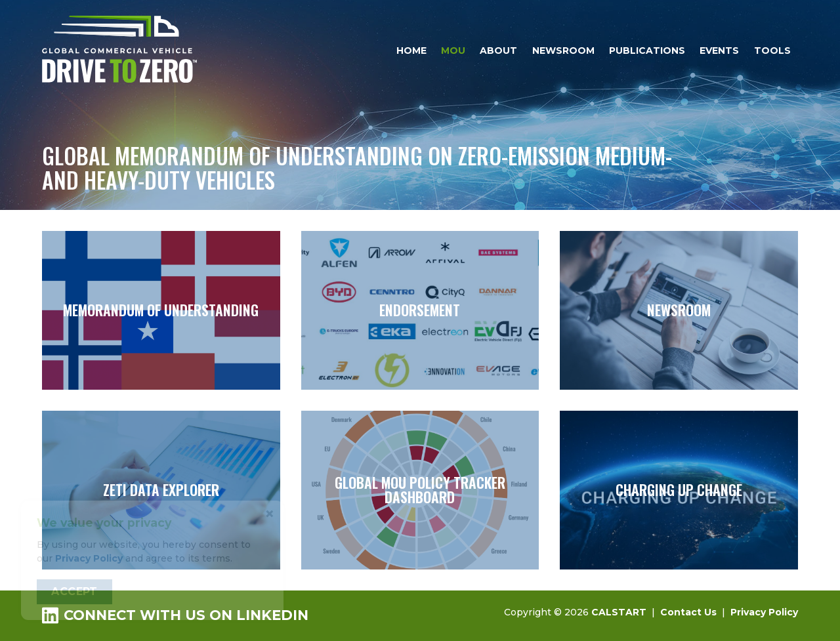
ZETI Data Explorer (161, 490)
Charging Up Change (679, 490)
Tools (772, 51)
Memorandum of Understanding (161, 310)
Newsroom (563, 51)
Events (719, 51)
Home (411, 51)
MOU (453, 51)
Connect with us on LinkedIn (175, 615)
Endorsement (420, 310)
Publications (647, 51)
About (498, 51)
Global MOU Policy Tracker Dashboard (420, 490)
